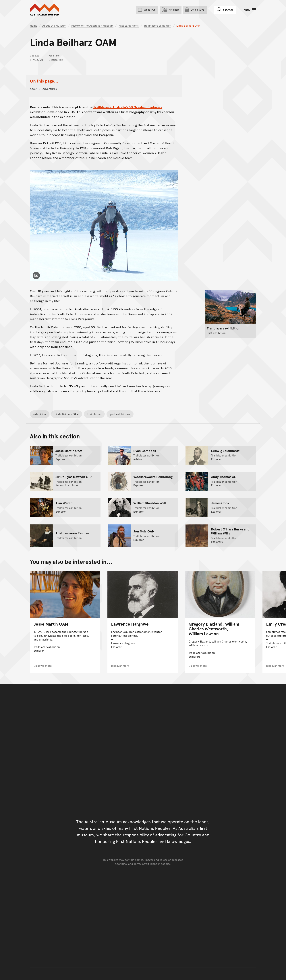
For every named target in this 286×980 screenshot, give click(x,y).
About (34, 89)
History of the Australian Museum (92, 25)
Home (34, 25)
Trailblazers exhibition (158, 25)
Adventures (50, 89)
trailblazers (94, 414)
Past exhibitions (129, 25)
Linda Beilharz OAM (67, 414)
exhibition (40, 414)
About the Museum (54, 25)
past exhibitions (120, 414)
